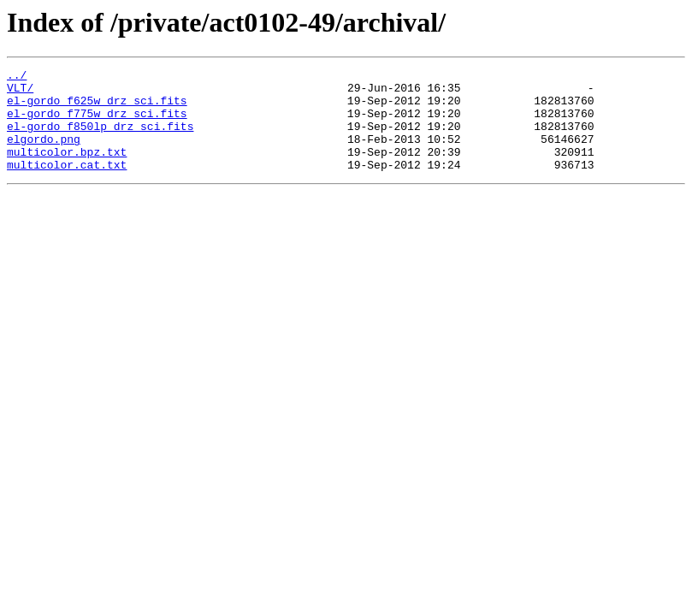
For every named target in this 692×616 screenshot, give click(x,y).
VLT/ (20, 92)
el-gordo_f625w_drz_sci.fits (97, 108)
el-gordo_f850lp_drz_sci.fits (100, 139)
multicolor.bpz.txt (67, 169)
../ (17, 77)
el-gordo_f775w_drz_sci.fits (97, 123)
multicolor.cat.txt (67, 185)
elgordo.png (44, 154)
